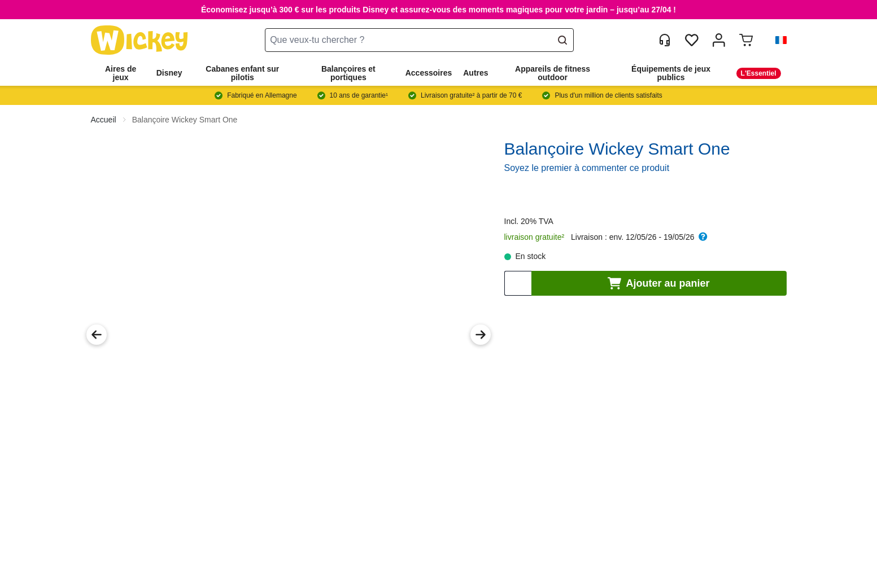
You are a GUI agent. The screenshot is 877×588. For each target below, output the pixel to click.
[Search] (562, 40)
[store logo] (139, 40)
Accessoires (429, 73)
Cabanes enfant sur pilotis (242, 73)
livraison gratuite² (535, 237)
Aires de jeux (121, 73)
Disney (169, 73)
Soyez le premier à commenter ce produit (587, 168)
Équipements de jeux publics (671, 73)
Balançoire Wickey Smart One (185, 120)
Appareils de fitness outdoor (553, 73)
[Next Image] (481, 335)
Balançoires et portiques (348, 73)
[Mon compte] (719, 40)
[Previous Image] (97, 335)
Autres (475, 73)
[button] (776, 40)
